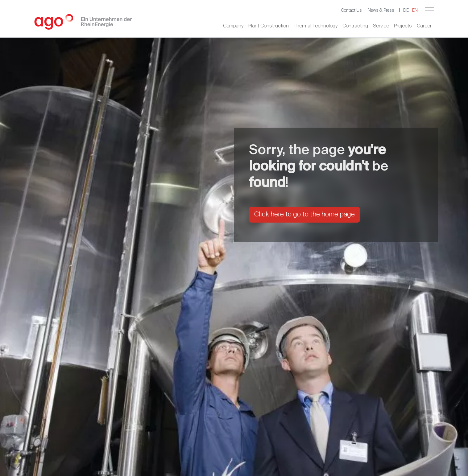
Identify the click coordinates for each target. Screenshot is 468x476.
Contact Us (351, 10)
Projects (403, 26)
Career (424, 26)
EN (415, 10)
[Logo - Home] (83, 24)
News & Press (381, 10)
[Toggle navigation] (429, 11)
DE (406, 10)
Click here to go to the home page (304, 215)
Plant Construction (269, 26)
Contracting (355, 26)
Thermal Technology (316, 26)
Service (381, 26)
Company (233, 26)
